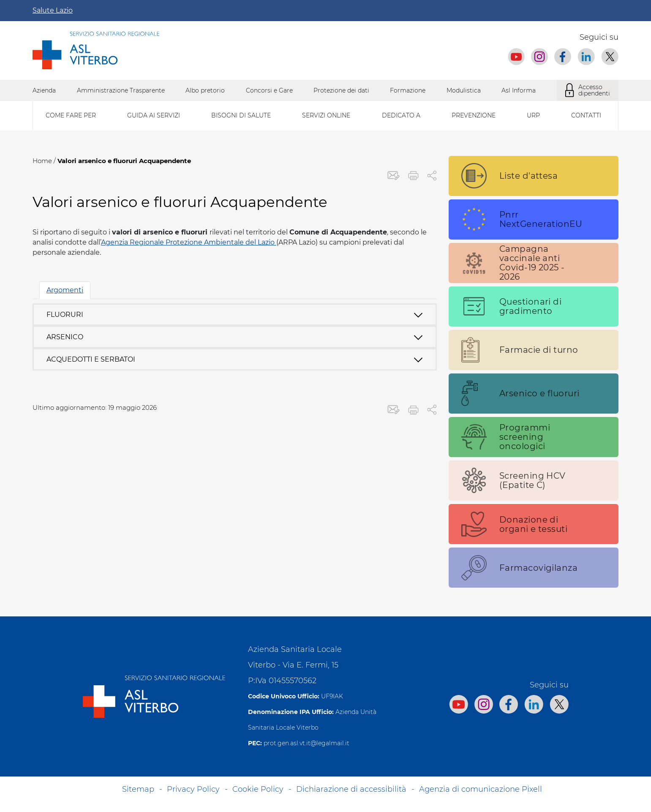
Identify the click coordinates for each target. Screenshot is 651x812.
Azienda (44, 90)
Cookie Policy (258, 789)
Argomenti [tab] (65, 290)
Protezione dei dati (341, 90)
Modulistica (464, 90)
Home (42, 161)
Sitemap (138, 789)
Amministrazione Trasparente (121, 90)
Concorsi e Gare (269, 90)
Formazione (408, 90)
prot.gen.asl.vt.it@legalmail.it (306, 743)
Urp (533, 115)
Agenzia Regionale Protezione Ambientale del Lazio (189, 242)
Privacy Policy (193, 789)
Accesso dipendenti (588, 90)
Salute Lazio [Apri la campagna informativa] (53, 10)
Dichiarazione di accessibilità (351, 789)
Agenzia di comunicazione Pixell (481, 789)
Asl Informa (519, 90)
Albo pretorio (205, 90)
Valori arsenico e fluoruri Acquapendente (124, 161)
